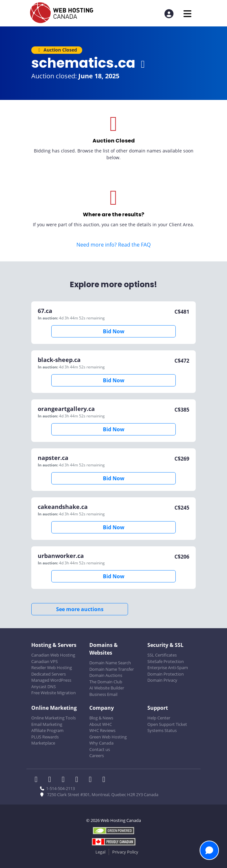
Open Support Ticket (167, 724)
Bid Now (114, 331)
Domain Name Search (110, 663)
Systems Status (162, 730)
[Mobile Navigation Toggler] (188, 14)
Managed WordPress (51, 680)
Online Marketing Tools (54, 718)
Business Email (103, 694)
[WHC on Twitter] (52, 780)
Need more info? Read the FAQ (113, 245)
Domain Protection (166, 674)
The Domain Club (106, 682)
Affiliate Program (47, 730)
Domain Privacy (162, 680)
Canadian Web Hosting (53, 655)
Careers (97, 756)
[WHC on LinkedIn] (65, 780)
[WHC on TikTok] (105, 780)
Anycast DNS (44, 687)
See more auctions (80, 609)
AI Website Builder (107, 688)
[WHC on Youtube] (92, 780)
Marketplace (43, 743)
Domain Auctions (106, 675)
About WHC (101, 724)
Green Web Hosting (108, 737)
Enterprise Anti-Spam (168, 668)
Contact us (100, 749)
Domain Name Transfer (112, 669)
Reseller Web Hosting (52, 668)
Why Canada (101, 743)
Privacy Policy (125, 852)
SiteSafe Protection (166, 661)
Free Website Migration (54, 693)
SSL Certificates (162, 655)
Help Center (159, 718)
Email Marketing (47, 724)
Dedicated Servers (49, 674)
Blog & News (101, 718)
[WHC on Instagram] (79, 780)
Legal (100, 852)
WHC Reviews (102, 730)
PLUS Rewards (45, 737)
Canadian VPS (44, 661)
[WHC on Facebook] (38, 780)
